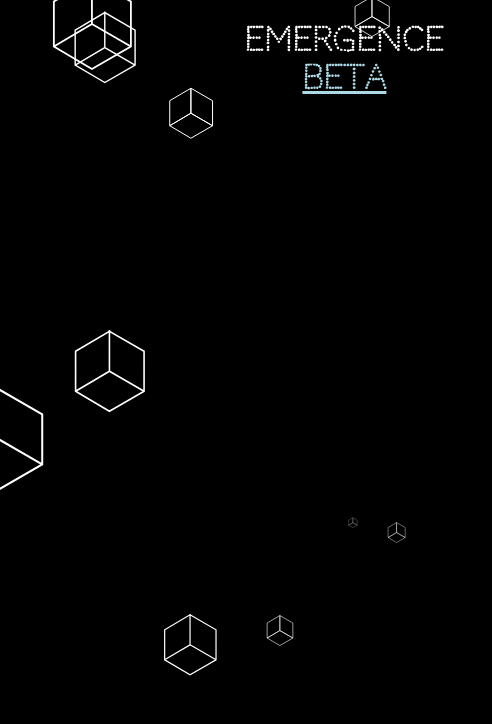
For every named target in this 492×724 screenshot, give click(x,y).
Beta (344, 78)
